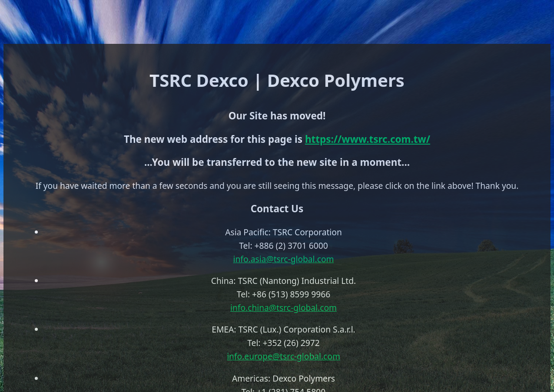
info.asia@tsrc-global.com (284, 259)
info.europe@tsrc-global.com (284, 356)
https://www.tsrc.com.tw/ (368, 139)
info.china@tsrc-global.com (284, 308)
